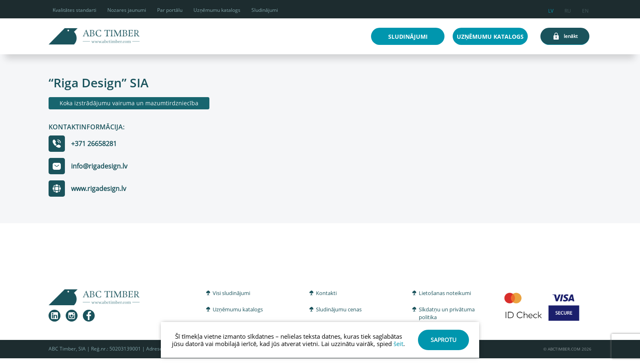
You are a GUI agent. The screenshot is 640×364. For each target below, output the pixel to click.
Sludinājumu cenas (339, 309)
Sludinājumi (265, 10)
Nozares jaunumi (127, 10)
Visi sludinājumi (231, 293)
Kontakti (326, 293)
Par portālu (170, 10)
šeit (398, 344)
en (585, 10)
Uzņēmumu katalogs (217, 10)
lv (551, 10)
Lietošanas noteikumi (445, 293)
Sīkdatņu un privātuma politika (447, 313)
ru (568, 10)
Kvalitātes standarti (74, 10)
